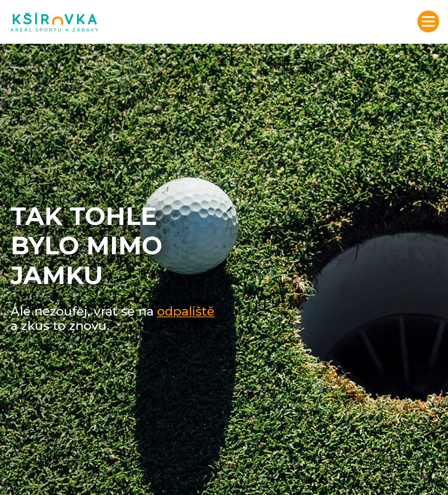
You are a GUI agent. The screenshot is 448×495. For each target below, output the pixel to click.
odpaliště (186, 311)
